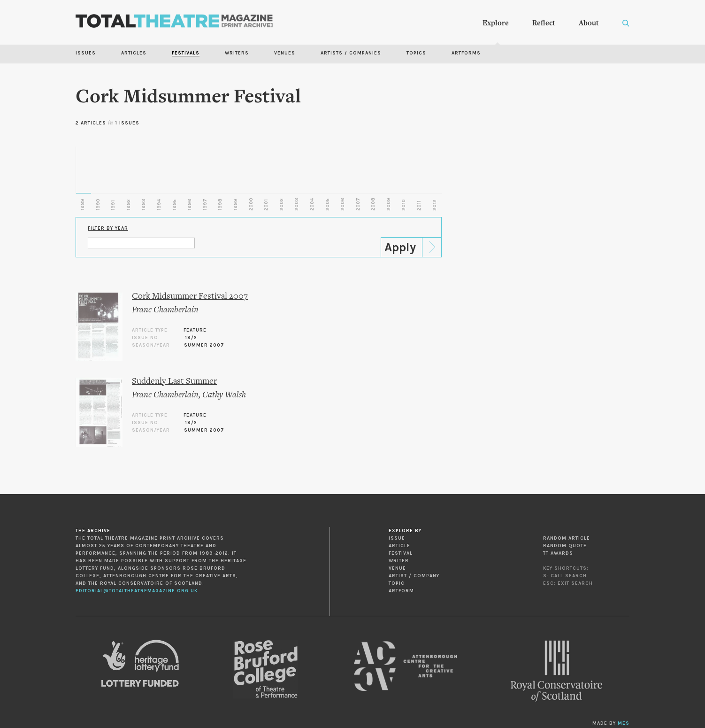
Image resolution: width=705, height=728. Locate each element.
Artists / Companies (351, 53)
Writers (237, 53)
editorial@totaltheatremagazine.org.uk (137, 591)
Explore (496, 23)
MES (624, 723)
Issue (397, 538)
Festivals (186, 53)
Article (399, 546)
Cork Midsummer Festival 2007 (190, 297)
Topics (416, 53)
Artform (401, 591)
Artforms (466, 53)
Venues (285, 53)
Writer (399, 561)
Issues (86, 53)
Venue (397, 568)
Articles (134, 53)
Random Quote (565, 546)
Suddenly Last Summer (174, 382)
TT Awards (558, 553)
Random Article (567, 538)
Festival (401, 553)
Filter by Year (108, 228)
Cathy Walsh (224, 395)
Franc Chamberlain (165, 310)
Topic (397, 583)
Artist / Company (414, 576)
